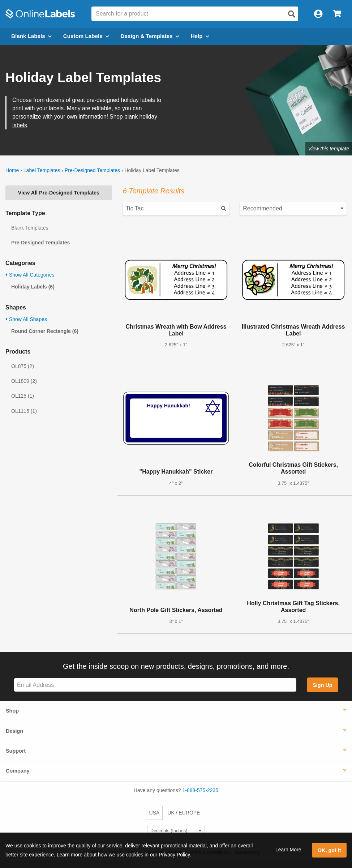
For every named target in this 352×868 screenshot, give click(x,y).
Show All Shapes (26, 319)
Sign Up (322, 685)
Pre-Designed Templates (92, 170)
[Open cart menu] (337, 14)
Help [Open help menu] (200, 36)
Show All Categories (30, 275)
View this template (329, 149)
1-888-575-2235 (201, 790)
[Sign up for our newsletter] (155, 685)
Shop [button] (12, 711)
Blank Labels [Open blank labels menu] (31, 36)
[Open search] (292, 14)
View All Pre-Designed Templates (59, 193)
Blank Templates (30, 228)
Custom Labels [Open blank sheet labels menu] (86, 36)
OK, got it (329, 850)
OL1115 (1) (24, 411)
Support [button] (16, 751)
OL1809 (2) (24, 381)
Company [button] (18, 771)
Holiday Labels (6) (33, 287)
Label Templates (42, 170)
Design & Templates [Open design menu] (150, 36)
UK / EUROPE (184, 813)
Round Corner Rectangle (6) (45, 331)
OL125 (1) (23, 396)
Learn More (288, 850)
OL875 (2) (23, 366)
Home (12, 170)
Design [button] (14, 731)
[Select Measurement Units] (176, 831)
